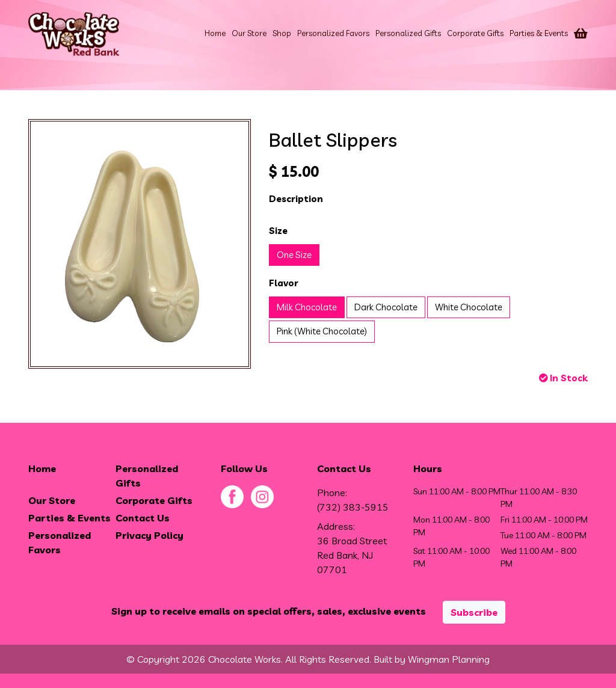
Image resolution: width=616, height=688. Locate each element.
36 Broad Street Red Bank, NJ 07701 (352, 555)
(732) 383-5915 (353, 507)
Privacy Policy (149, 535)
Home (215, 33)
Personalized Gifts (408, 33)
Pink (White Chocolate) (322, 331)
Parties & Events (539, 33)
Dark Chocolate (386, 307)
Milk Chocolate (307, 307)
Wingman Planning (449, 659)
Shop (282, 33)
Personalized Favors (333, 33)
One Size (294, 255)
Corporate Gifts (475, 33)
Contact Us (143, 518)
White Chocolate (469, 307)
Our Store (249, 33)
